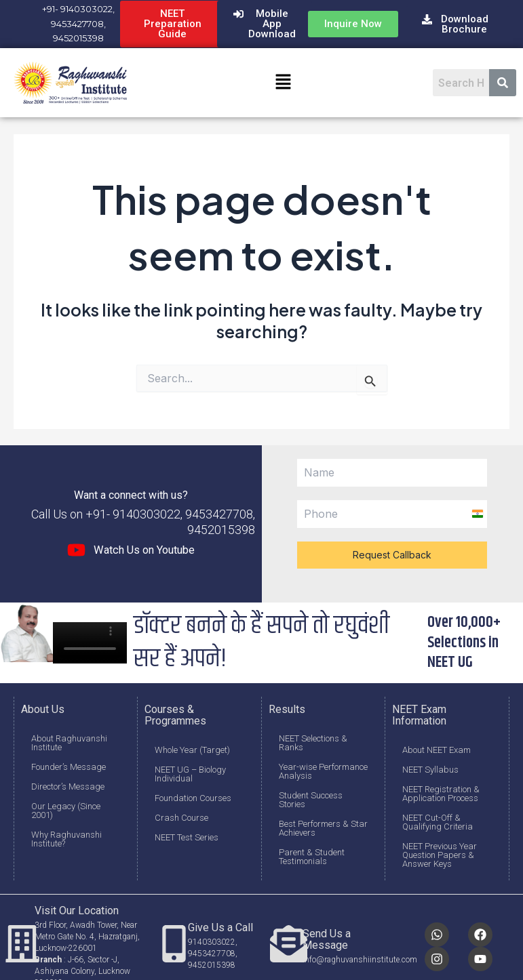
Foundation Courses (193, 798)
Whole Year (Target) (192, 750)
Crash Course (181, 818)
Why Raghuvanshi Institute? (66, 839)
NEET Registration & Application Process (441, 794)
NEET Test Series (187, 837)
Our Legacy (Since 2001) (66, 811)
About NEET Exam (437, 750)
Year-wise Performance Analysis (323, 771)
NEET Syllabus (430, 770)
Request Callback (392, 555)
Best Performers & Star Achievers (323, 828)
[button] (283, 83)
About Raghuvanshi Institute (69, 743)
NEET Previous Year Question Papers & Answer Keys (440, 855)
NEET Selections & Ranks (313, 743)
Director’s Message (68, 787)
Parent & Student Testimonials (312, 857)
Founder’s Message (69, 767)
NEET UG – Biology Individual (190, 774)
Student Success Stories (311, 800)
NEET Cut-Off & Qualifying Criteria (438, 822)
